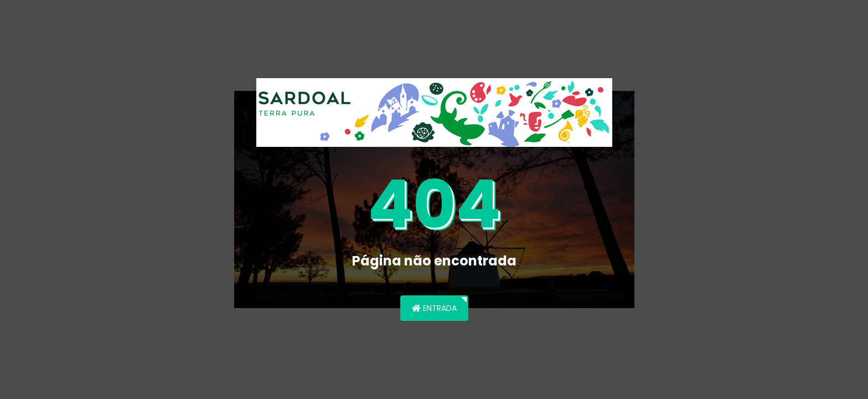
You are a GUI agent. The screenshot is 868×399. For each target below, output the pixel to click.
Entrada (434, 308)
